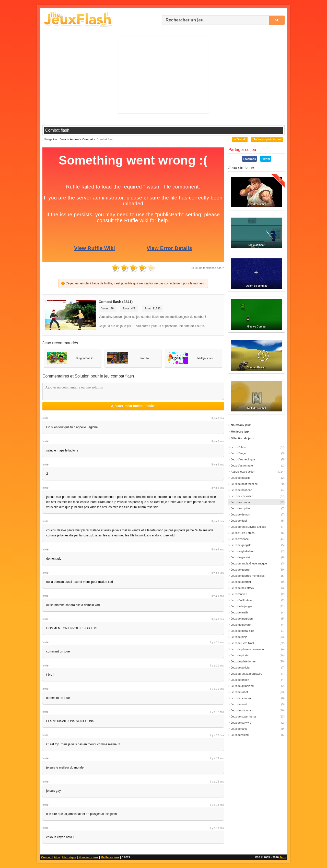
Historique (69, 857)
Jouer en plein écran (267, 139)
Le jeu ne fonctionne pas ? (207, 268)
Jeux (283, 857)
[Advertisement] (163, 75)
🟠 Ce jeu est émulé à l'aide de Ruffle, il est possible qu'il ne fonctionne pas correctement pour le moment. (133, 283)
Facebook (249, 159)
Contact (46, 857)
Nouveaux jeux (88, 857)
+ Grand (240, 139)
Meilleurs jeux (110, 857)
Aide (57, 857)
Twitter (266, 159)
